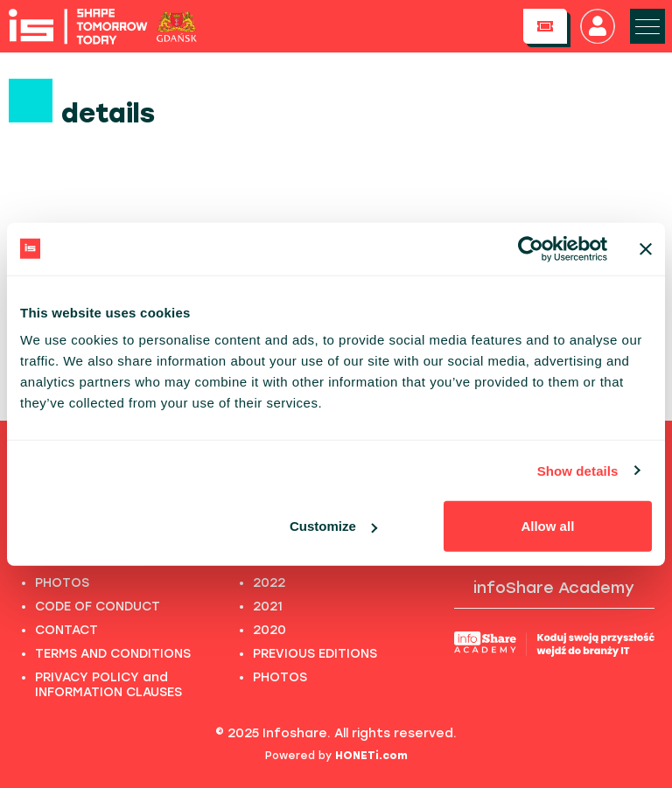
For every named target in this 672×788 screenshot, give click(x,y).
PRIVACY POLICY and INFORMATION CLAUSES (108, 685)
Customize (333, 526)
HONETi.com (371, 756)
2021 (268, 607)
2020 (269, 630)
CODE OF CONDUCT (98, 607)
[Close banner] (646, 248)
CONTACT (66, 630)
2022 (269, 583)
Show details (578, 470)
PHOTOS (62, 583)
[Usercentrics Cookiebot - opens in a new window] (531, 248)
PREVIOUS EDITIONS (315, 654)
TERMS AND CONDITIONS (113, 654)
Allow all (547, 526)
